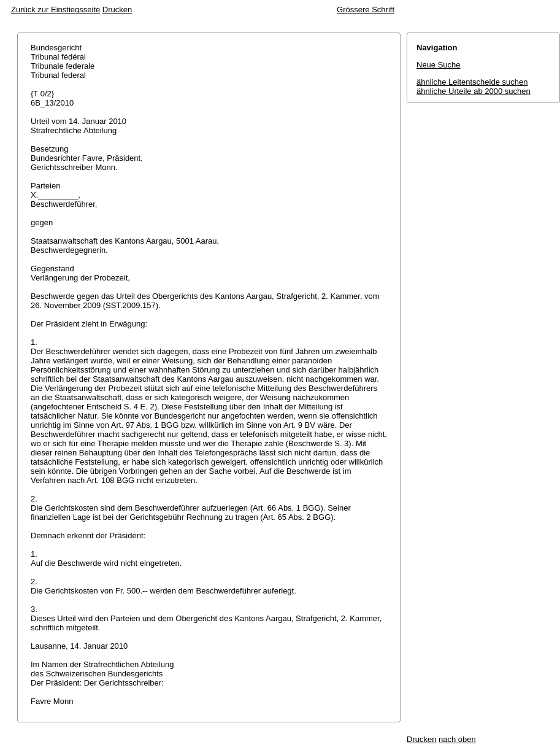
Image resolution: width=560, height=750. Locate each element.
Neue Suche (439, 65)
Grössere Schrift (366, 10)
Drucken (117, 10)
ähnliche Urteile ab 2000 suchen (474, 91)
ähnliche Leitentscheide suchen (472, 82)
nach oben (457, 739)
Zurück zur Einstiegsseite (56, 10)
